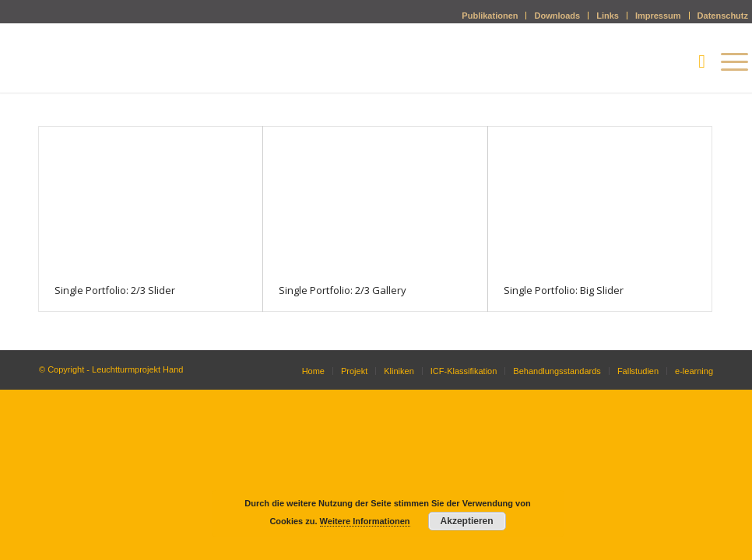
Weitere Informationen (365, 521)
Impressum (658, 16)
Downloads (557, 16)
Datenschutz (723, 16)
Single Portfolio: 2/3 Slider (115, 290)
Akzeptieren (467, 521)
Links (608, 16)
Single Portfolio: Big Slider (564, 290)
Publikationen (490, 16)
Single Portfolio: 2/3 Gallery (343, 290)
